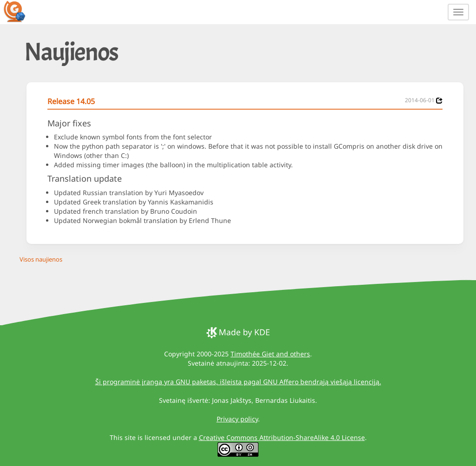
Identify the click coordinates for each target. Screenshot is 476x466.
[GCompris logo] (20, 11)
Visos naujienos (41, 259)
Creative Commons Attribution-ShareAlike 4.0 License (282, 437)
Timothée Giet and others (270, 354)
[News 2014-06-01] (439, 101)
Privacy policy (237, 419)
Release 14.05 (71, 101)
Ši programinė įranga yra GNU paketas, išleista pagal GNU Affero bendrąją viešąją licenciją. (238, 382)
